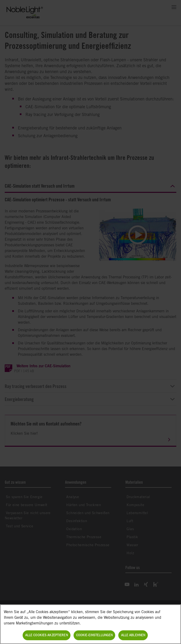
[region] (90, 624)
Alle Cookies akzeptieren (47, 635)
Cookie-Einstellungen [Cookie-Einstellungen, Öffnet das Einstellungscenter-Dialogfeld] (95, 635)
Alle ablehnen (133, 635)
